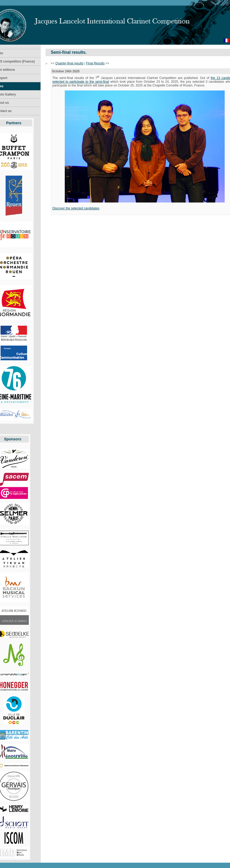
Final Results (95, 63)
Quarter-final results (69, 63)
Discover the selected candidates (76, 208)
